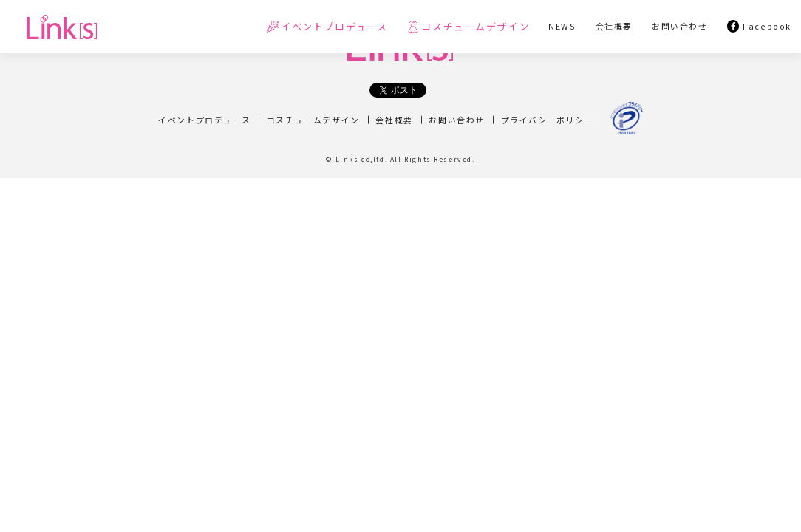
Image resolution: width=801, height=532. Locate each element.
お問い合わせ (457, 120)
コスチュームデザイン (313, 120)
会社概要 (394, 120)
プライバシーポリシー (548, 120)
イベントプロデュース (204, 120)
